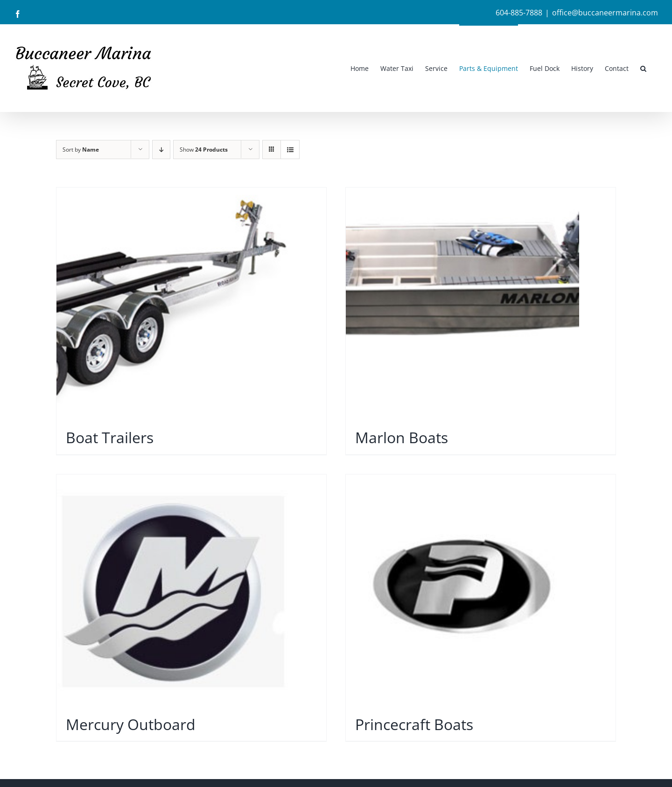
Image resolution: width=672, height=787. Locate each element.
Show (204, 150)
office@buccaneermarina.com (605, 13)
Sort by (81, 150)
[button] (643, 68)
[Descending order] (161, 150)
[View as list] (290, 150)
